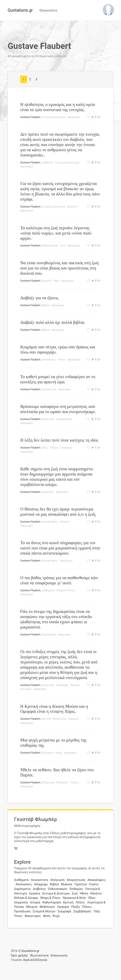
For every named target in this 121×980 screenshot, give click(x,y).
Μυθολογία (59, 719)
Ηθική (84, 894)
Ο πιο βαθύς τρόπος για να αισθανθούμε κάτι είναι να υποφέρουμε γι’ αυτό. (59, 580)
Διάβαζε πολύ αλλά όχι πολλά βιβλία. (53, 322)
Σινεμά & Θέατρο (44, 911)
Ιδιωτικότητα (39, 956)
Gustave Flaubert (30, 117)
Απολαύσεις (49, 360)
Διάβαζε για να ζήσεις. (40, 298)
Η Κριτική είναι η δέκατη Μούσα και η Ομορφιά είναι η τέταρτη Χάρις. (54, 709)
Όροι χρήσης (19, 956)
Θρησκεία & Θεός (74, 898)
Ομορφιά (73, 719)
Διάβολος (47, 162)
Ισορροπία (48, 492)
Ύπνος (62, 360)
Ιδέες (45, 448)
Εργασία (46, 281)
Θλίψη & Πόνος (65, 590)
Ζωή (62, 245)
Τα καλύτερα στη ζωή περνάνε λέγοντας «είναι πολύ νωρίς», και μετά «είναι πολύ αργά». (56, 233)
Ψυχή (59, 753)
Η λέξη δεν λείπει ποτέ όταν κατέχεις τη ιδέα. (60, 440)
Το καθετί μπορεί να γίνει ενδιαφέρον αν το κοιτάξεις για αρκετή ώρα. (58, 379)
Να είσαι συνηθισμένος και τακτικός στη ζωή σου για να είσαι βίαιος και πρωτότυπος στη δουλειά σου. (59, 268)
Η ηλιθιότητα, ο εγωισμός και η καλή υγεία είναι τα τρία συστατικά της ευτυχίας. (58, 107)
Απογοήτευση (76, 880)
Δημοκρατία (49, 634)
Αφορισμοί (74, 117)
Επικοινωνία (59, 956)
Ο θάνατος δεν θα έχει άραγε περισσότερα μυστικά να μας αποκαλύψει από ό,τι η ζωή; (58, 512)
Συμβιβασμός (64, 419)
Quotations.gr (20, 10)
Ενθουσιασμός (58, 889)
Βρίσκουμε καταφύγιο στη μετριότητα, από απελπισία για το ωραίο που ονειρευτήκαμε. (58, 409)
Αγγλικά (28, 960)
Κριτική (46, 719)
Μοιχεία (32, 907)
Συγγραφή (66, 448)
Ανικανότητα (39, 880)
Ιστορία (35, 902)
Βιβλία (45, 305)
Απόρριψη (62, 685)
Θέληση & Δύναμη (26, 898)
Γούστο (94, 884)
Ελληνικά (41, 960)
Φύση (47, 916)
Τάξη (56, 281)
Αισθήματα (48, 590)
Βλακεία (73, 207)
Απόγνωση (48, 419)
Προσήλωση (49, 389)
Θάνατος (65, 522)
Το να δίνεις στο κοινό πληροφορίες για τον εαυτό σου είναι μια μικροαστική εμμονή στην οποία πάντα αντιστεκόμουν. (60, 548)
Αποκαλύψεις (50, 522)
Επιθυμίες (47, 753)
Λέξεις (54, 448)
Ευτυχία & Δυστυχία (53, 117)
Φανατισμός (33, 916)
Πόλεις (74, 782)
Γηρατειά (80, 884)
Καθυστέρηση (50, 245)
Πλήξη (76, 907)
